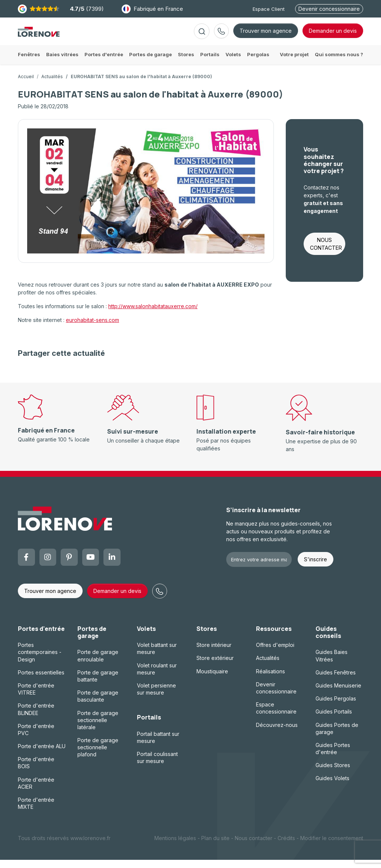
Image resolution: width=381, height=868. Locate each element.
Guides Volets (332, 786)
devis (333, 35)
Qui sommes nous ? (339, 63)
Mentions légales (175, 846)
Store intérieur (214, 653)
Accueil (26, 85)
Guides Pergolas (336, 707)
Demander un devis (117, 599)
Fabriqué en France (152, 9)
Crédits (286, 846)
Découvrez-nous (277, 733)
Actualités (52, 85)
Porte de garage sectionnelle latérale (98, 728)
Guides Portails (334, 720)
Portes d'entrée (41, 637)
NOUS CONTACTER (326, 252)
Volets (146, 637)
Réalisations (270, 679)
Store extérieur (215, 666)
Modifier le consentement (332, 846)
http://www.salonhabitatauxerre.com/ (153, 314)
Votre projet (294, 63)
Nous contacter (254, 846)
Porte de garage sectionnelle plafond (98, 755)
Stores (207, 637)
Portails (149, 725)
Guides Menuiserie (338, 694)
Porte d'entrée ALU (42, 754)
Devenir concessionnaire (329, 9)
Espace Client (269, 9)
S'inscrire (316, 567)
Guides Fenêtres (336, 681)
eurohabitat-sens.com (92, 328)
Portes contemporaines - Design (40, 660)
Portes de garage (92, 640)
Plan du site (215, 846)
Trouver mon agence (266, 35)
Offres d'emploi (275, 653)
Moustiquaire (212, 679)
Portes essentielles (41, 681)
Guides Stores (333, 773)
